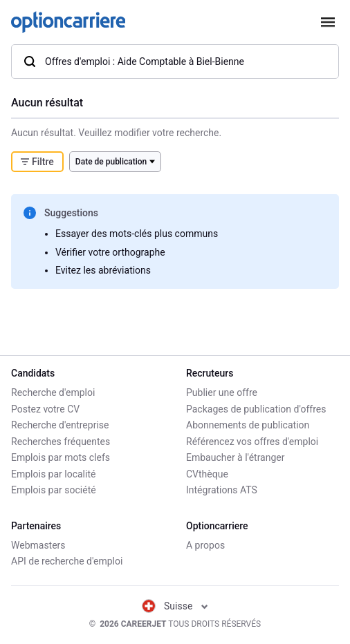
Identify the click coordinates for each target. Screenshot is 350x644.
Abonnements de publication (248, 425)
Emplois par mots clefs (61, 457)
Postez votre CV (45, 409)
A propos (205, 545)
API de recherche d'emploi (67, 561)
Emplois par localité (53, 474)
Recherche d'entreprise (60, 425)
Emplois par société (54, 490)
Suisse (175, 606)
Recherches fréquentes (61, 442)
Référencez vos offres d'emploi (252, 442)
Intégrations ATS (222, 490)
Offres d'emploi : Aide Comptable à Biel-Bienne (133, 61)
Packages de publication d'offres (256, 409)
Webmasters (38, 545)
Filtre (37, 162)
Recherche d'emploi (53, 392)
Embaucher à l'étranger (236, 457)
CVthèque (207, 474)
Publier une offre (222, 392)
